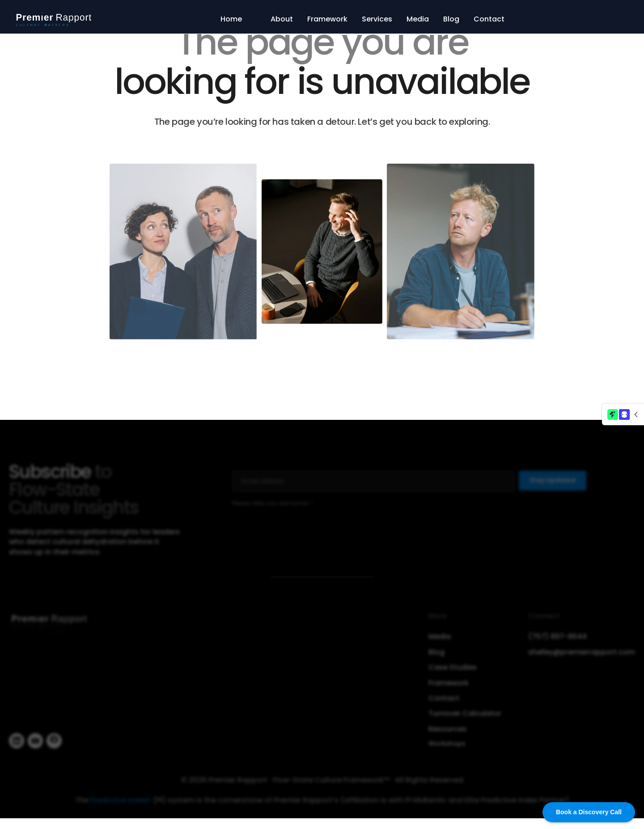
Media (418, 19)
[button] (623, 414)
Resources (447, 732)
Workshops (447, 747)
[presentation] (300, 531)
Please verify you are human (273, 506)
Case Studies (453, 670)
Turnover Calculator (465, 717)
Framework (327, 19)
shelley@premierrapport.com (582, 655)
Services (377, 19)
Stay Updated (553, 483)
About (282, 19)
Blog (451, 19)
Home (231, 19)
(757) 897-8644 (557, 640)
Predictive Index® (121, 803)
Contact (489, 19)
